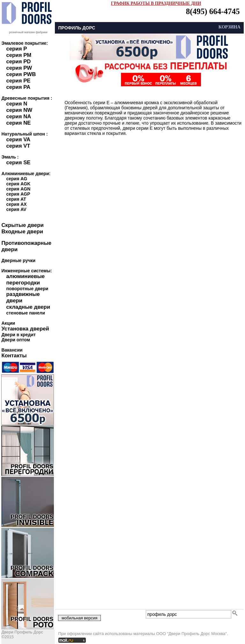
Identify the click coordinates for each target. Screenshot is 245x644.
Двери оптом (16, 340)
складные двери (28, 307)
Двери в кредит (18, 335)
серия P (16, 49)
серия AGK (18, 184)
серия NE (18, 123)
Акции (8, 323)
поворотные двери (27, 289)
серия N (17, 104)
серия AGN (18, 189)
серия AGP (18, 194)
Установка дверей (25, 329)
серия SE (18, 163)
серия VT (18, 146)
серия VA (18, 140)
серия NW (19, 110)
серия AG (17, 179)
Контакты (14, 356)
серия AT (16, 199)
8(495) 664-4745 (213, 11)
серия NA (19, 116)
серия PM (19, 55)
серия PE (18, 81)
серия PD (18, 62)
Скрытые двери (22, 225)
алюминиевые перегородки (25, 279)
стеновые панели (26, 313)
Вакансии (12, 350)
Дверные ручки (18, 260)
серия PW (19, 68)
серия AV (16, 209)
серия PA (18, 87)
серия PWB (21, 74)
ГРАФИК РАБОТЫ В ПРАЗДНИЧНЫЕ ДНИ (156, 3)
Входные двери (22, 232)
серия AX (16, 204)
